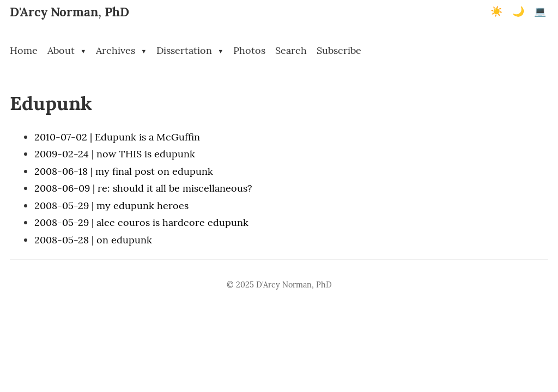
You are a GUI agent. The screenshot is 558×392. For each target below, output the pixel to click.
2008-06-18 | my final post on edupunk (124, 171)
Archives (121, 50)
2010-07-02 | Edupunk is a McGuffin (117, 137)
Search (291, 50)
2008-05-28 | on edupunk (93, 240)
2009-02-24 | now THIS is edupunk (115, 154)
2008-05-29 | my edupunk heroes (111, 206)
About (67, 50)
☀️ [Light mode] (496, 11)
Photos (249, 50)
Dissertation (190, 50)
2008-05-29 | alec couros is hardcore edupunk (141, 222)
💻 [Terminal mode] (540, 11)
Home (24, 50)
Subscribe (339, 50)
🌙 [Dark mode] (518, 11)
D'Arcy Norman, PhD (69, 12)
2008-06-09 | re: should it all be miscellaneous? (143, 188)
